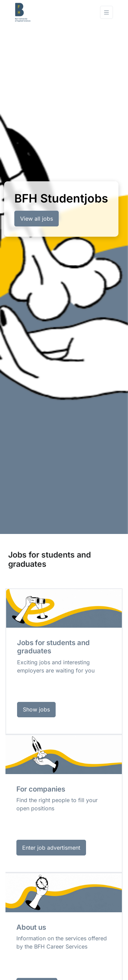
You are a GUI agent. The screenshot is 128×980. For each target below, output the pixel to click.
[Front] (42, 12)
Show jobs (36, 709)
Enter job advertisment (51, 848)
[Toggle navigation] (106, 12)
